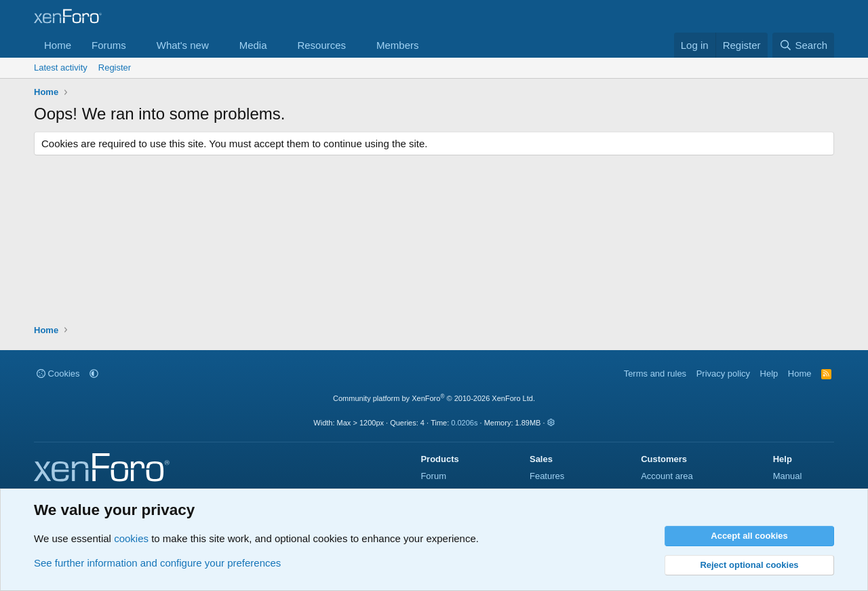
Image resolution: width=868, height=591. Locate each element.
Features (547, 476)
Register (115, 68)
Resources (321, 45)
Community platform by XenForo (434, 398)
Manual (788, 476)
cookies (131, 538)
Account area (667, 476)
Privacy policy (723, 374)
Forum (433, 476)
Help (769, 374)
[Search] (803, 45)
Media (253, 45)
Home (58, 45)
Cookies (58, 374)
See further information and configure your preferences (157, 563)
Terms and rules (655, 374)
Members (398, 45)
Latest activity (61, 68)
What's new (183, 45)
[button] (137, 45)
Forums (109, 45)
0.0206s (464, 423)
